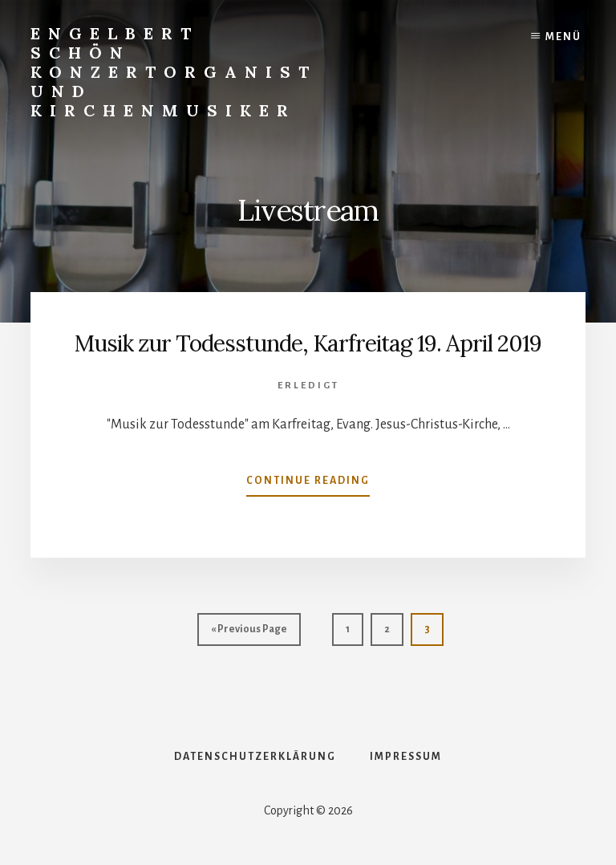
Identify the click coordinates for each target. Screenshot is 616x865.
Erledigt (308, 386)
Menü (563, 37)
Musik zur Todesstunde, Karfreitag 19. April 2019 (308, 343)
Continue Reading (308, 484)
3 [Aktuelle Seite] (434, 633)
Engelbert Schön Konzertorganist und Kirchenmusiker (174, 72)
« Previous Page (249, 633)
